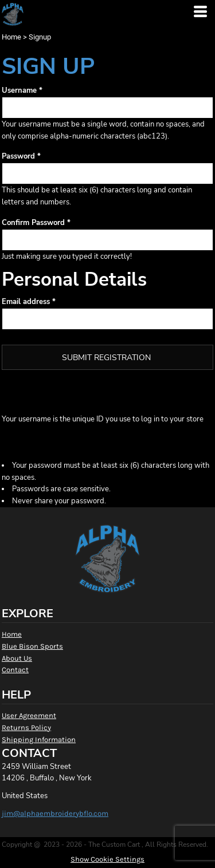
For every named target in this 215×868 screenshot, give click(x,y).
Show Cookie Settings (107, 859)
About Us (17, 658)
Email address (26, 302)
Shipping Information (39, 739)
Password (18, 156)
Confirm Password (33, 223)
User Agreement (29, 715)
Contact (15, 670)
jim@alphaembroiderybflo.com (55, 813)
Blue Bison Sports (32, 646)
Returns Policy (26, 727)
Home (11, 37)
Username (19, 90)
